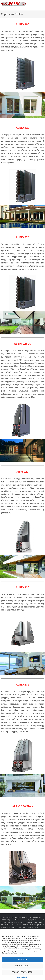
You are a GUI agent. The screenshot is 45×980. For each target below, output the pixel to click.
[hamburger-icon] (41, 4)
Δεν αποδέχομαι (22, 966)
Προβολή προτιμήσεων (22, 972)
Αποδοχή (22, 959)
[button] (41, 932)
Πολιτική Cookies (22, 977)
